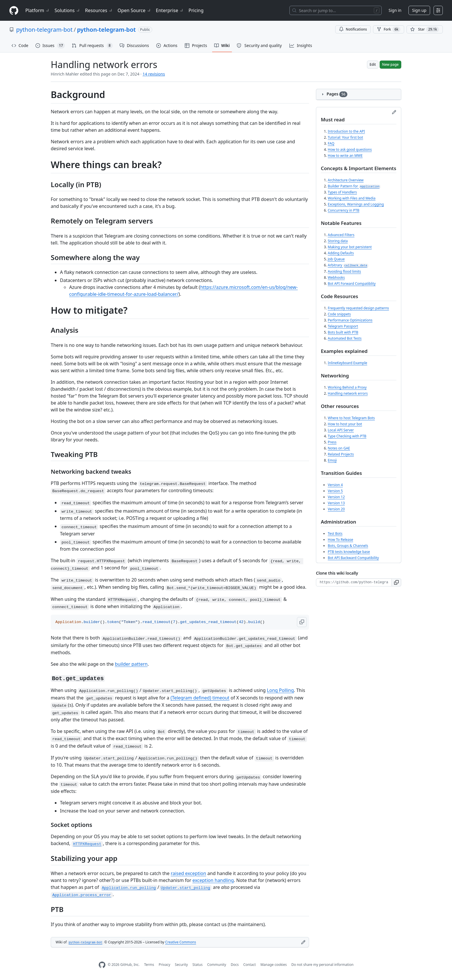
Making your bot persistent (350, 247)
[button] (302, 622)
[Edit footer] (303, 942)
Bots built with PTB (343, 332)
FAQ (331, 143)
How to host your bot (345, 424)
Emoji (332, 460)
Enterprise (170, 10)
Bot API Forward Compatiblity (352, 284)
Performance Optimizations (350, 320)
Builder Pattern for (354, 186)
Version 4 (335, 485)
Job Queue (336, 259)
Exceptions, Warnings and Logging (356, 204)
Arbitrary (348, 265)
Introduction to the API (346, 131)
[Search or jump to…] (336, 10)
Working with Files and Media (352, 198)
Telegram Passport (343, 326)
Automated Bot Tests (345, 338)
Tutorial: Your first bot (345, 137)
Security (181, 965)
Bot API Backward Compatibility (353, 558)
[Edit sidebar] (394, 112)
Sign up (419, 10)
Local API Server (341, 430)
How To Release (340, 540)
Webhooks (336, 278)
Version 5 (335, 491)
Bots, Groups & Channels (348, 546)
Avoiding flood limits (344, 271)
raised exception (188, 873)
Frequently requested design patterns (358, 308)
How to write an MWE (345, 156)
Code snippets (339, 314)
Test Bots (335, 534)
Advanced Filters (341, 235)
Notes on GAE (339, 448)
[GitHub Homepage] (102, 965)
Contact (249, 965)
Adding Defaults (341, 253)
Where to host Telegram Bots (351, 418)
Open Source (134, 10)
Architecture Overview (346, 180)
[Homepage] (14, 11)
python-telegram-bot (44, 30)
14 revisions (154, 74)
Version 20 (336, 509)
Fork (389, 29)
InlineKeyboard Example (348, 363)
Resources (99, 10)
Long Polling (280, 690)
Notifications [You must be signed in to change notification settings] (353, 29)
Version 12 (336, 497)
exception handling (213, 880)
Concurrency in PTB (344, 210)
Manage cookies (273, 965)
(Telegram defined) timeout (200, 698)
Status (198, 965)
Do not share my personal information (323, 965)
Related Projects (341, 454)
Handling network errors (348, 393)
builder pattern (131, 664)
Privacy (165, 965)
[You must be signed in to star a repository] (425, 29)
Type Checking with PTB (347, 436)
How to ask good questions (350, 149)
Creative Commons (181, 942)
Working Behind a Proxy (347, 387)
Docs (235, 965)
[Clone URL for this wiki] (354, 582)
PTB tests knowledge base (349, 552)
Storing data (338, 241)
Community (217, 965)
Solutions (67, 10)
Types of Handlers (342, 192)
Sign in (395, 10)
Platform (38, 10)
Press (332, 442)
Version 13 (336, 503)
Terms (149, 965)
